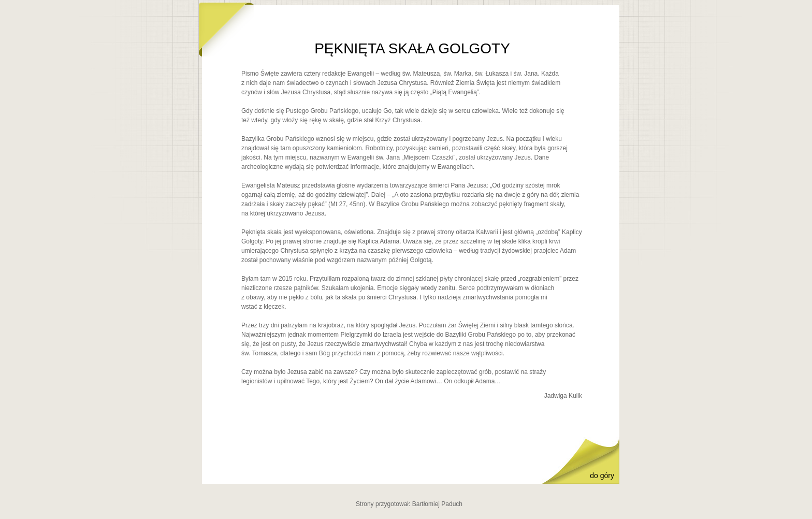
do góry (602, 475)
